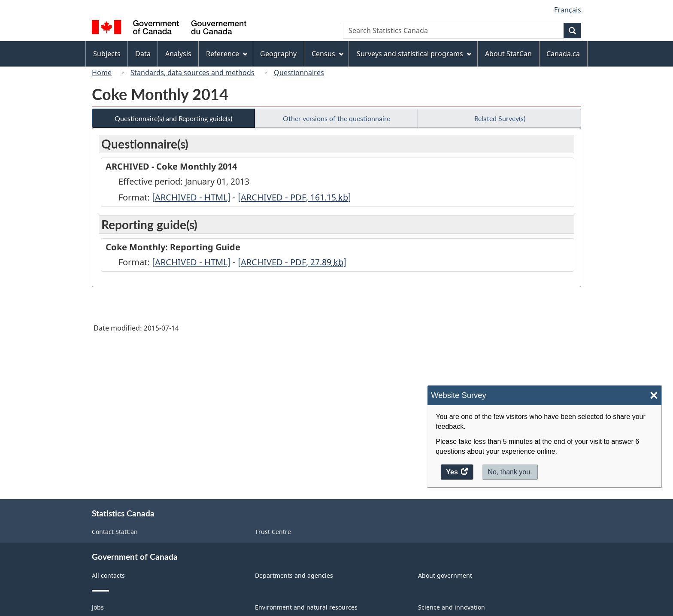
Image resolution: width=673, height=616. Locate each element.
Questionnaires (299, 73)
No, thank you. (510, 472)
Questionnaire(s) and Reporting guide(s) (173, 118)
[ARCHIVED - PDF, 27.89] (292, 262)
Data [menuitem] (143, 54)
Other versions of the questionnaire (336, 118)
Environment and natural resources (306, 607)
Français (568, 10)
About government (445, 575)
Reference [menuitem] (227, 54)
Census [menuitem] (327, 54)
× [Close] (654, 396)
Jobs (98, 607)
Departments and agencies (294, 575)
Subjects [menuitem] (107, 54)
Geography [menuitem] (278, 54)
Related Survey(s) (500, 118)
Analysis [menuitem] (178, 54)
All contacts (108, 575)
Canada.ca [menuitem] (563, 54)
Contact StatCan (115, 532)
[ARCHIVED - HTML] (191, 197)
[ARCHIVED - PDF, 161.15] (294, 197)
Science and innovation (452, 607)
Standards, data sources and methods (193, 73)
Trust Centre (273, 532)
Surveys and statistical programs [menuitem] (414, 54)
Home (102, 73)
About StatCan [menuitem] (508, 54)
